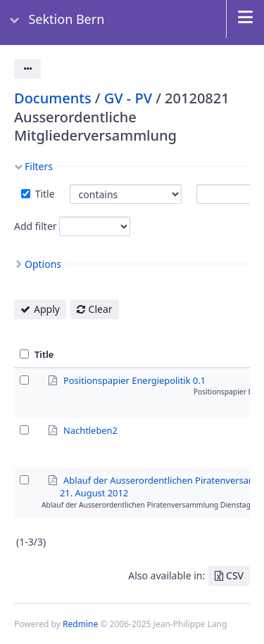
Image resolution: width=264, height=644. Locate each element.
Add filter (36, 226)
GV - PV (128, 98)
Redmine (80, 624)
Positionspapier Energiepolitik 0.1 (134, 380)
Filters (39, 166)
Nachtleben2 (90, 430)
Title (44, 194)
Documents (53, 98)
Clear (101, 309)
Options (43, 264)
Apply (47, 309)
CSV (235, 575)
